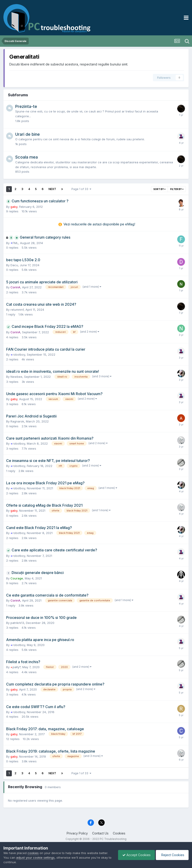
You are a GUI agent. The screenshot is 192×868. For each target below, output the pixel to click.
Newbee (16, 377)
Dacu (14, 265)
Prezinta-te (26, 106)
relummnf (17, 310)
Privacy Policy (77, 833)
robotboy (18, 354)
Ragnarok (17, 421)
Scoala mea (27, 157)
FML (14, 243)
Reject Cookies (172, 855)
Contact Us (100, 833)
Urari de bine (28, 134)
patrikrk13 (17, 623)
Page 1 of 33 (81, 189)
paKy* (15, 667)
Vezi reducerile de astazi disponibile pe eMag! (99, 224)
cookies (33, 853)
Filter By (177, 189)
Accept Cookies (135, 855)
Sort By (159, 189)
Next (52, 189)
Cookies (119, 833)
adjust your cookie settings (35, 858)
